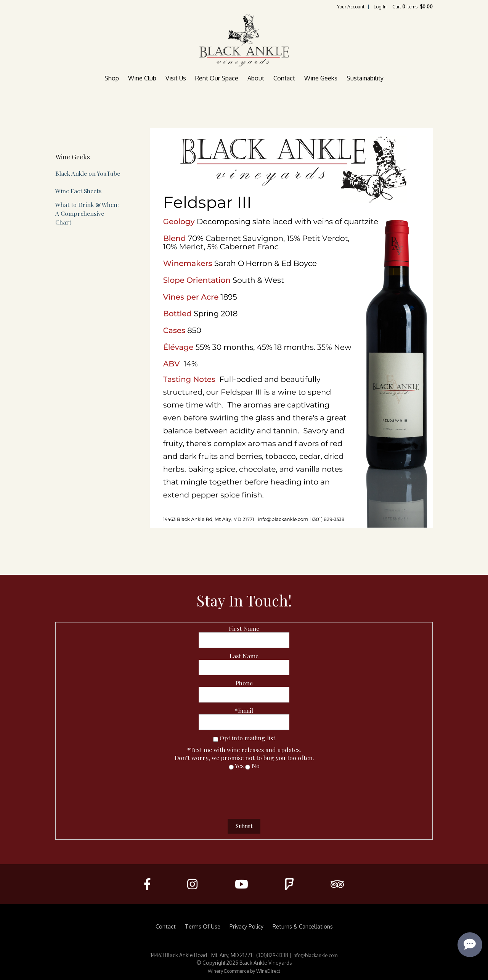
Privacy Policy (246, 926)
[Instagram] (192, 884)
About (256, 78)
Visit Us (176, 78)
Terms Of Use (203, 926)
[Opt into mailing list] (216, 739)
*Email (244, 710)
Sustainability (365, 78)
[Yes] (231, 767)
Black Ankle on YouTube (88, 173)
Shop (112, 78)
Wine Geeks (321, 78)
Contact (284, 78)
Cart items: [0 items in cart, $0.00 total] (413, 7)
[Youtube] (241, 884)
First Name (244, 628)
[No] (248, 767)
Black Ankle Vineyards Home (244, 40)
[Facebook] (147, 884)
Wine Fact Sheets (78, 191)
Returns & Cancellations (303, 926)
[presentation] (244, 792)
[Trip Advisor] (337, 884)
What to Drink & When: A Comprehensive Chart (87, 213)
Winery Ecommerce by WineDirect (244, 971)
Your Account (351, 7)
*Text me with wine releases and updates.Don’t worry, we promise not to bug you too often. (244, 754)
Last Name (244, 656)
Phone (244, 683)
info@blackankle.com (315, 955)
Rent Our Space (217, 78)
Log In (380, 7)
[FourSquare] (289, 884)
